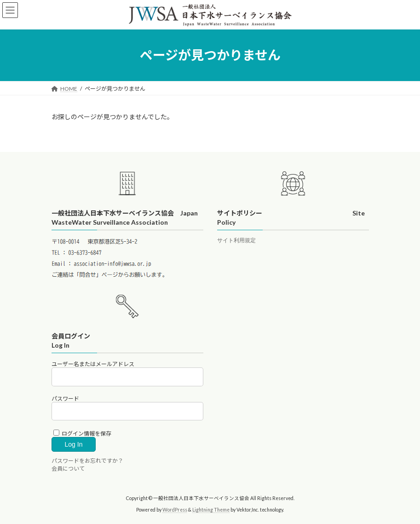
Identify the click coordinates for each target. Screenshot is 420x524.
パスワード (65, 399)
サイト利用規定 (236, 241)
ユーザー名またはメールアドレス (93, 364)
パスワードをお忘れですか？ (87, 461)
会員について (68, 469)
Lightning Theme (211, 510)
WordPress (175, 510)
